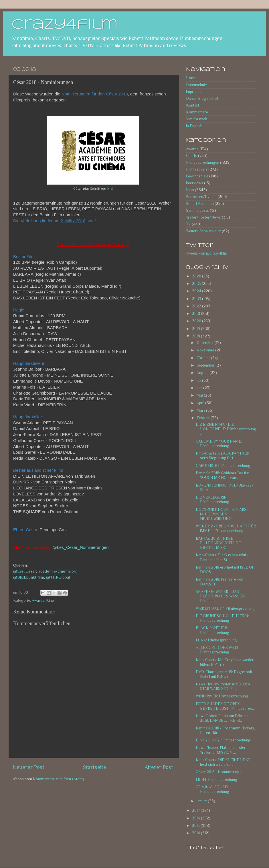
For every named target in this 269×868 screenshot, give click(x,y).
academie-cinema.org (58, 571)
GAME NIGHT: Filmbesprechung (223, 466)
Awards (38, 600)
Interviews (195, 183)
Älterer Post (159, 767)
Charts (192, 156)
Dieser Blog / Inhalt (202, 98)
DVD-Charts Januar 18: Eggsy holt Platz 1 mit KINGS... (224, 674)
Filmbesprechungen (203, 162)
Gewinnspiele (197, 176)
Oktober (204, 358)
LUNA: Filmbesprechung (216, 640)
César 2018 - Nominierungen (220, 772)
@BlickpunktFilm (29, 577)
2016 (196, 818)
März (201, 410)
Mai (200, 395)
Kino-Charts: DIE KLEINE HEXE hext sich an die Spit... (223, 762)
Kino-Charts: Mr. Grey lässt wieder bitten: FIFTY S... (225, 662)
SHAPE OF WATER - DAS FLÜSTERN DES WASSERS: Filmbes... (222, 596)
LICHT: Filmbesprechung (216, 780)
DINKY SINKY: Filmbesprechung (223, 740)
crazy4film (65, 25)
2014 (196, 833)
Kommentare (197, 112)
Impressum (195, 92)
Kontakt (193, 105)
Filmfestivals (197, 169)
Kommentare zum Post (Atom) (59, 779)
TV (188, 224)
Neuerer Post (29, 767)
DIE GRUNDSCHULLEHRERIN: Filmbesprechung (222, 618)
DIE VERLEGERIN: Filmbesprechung (212, 500)
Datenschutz (196, 85)
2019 (196, 329)
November (206, 350)
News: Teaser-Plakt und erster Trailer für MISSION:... (221, 750)
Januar (202, 801)
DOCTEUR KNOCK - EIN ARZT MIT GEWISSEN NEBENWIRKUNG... (222, 514)
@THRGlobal (58, 577)
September (206, 365)
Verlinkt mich (197, 119)
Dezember (206, 343)
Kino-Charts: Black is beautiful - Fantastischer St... (222, 557)
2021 (196, 314)
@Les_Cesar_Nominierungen (81, 547)
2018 (196, 336)
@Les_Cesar (25, 571)
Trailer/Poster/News (203, 217)
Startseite (95, 767)
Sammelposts (197, 210)
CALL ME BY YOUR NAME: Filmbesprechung (219, 444)
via (110, 189)
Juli (199, 380)
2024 (197, 291)
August (203, 373)
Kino (50, 600)
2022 (197, 306)
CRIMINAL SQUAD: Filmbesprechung (212, 789)
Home (191, 78)
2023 (197, 299)
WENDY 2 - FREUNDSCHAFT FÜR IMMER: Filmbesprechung (226, 528)
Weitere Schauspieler (203, 231)
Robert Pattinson (200, 204)
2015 (196, 826)
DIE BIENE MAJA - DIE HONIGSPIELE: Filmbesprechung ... (226, 429)
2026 (197, 276)
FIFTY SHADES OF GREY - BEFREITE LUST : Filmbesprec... (225, 706)
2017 (196, 810)
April (201, 403)
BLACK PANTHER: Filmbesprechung (212, 630)
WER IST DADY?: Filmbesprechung (225, 608)
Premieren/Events (201, 197)
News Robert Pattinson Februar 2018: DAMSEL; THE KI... (222, 718)
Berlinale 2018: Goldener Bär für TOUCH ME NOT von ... (222, 475)
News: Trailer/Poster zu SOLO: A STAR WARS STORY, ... (223, 686)
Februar (204, 418)
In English (194, 126)
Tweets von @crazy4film (207, 253)
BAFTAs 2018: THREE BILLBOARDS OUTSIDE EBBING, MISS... (218, 543)
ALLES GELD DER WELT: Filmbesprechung (217, 650)
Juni (200, 388)
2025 (197, 284)
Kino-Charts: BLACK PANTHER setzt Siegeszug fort (222, 456)
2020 (197, 321)
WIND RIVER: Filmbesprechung (222, 696)
